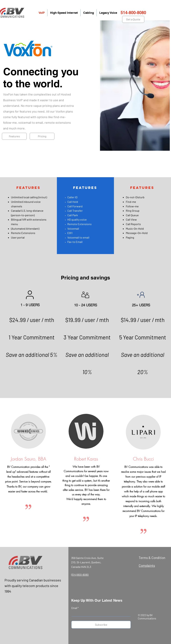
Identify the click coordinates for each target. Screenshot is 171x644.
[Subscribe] (101, 625)
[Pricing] (42, 136)
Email (75, 608)
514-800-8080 (133, 13)
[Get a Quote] (133, 19)
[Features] (14, 136)
